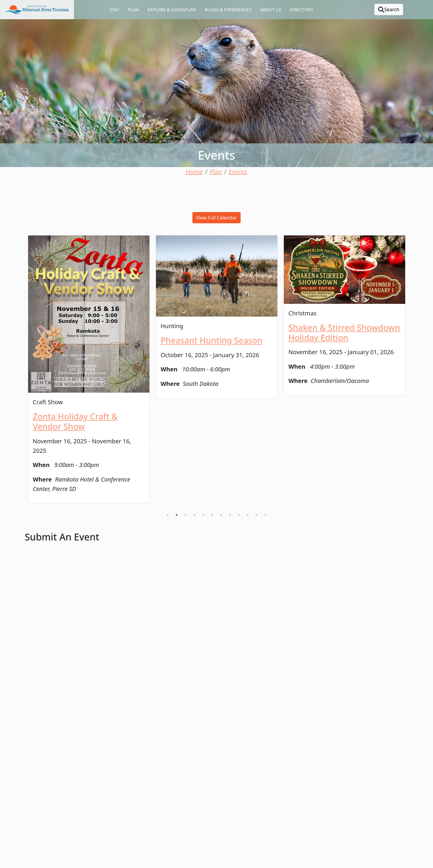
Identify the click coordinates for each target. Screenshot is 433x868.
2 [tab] (177, 515)
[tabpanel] (89, 369)
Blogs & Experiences (228, 9)
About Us (271, 9)
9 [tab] (239, 515)
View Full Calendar (216, 218)
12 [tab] (265, 515)
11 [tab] (257, 515)
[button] (37, 10)
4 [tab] (194, 515)
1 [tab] (168, 515)
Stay (115, 9)
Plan (133, 9)
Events (238, 172)
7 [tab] (221, 515)
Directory (302, 9)
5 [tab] (203, 515)
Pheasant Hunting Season (212, 340)
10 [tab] (248, 515)
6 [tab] (212, 515)
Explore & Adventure (172, 9)
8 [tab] (230, 515)
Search (389, 9)
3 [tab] (186, 515)
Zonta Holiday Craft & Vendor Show (75, 421)
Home (194, 172)
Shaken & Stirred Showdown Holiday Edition (344, 333)
